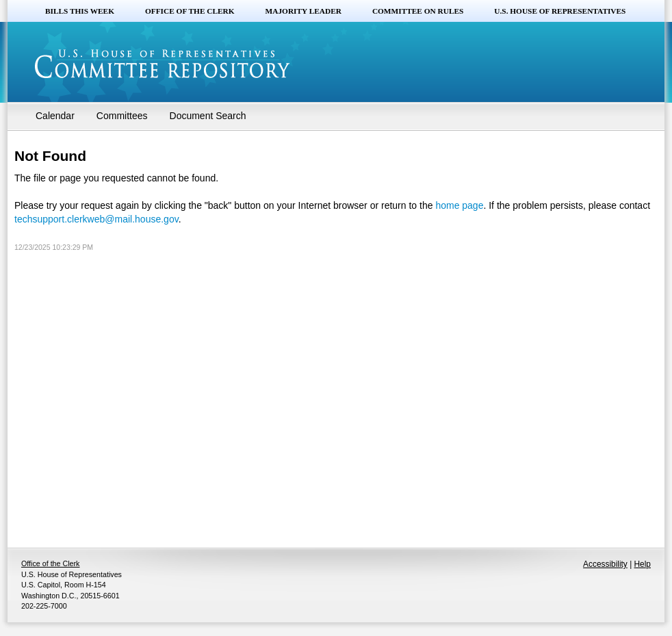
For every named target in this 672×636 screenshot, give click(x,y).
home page (459, 205)
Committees (122, 116)
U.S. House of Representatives (560, 11)
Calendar (55, 116)
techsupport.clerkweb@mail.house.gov (96, 219)
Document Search (208, 116)
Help (643, 564)
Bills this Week (80, 11)
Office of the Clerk (190, 11)
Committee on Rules (418, 11)
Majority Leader (303, 11)
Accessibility (605, 564)
